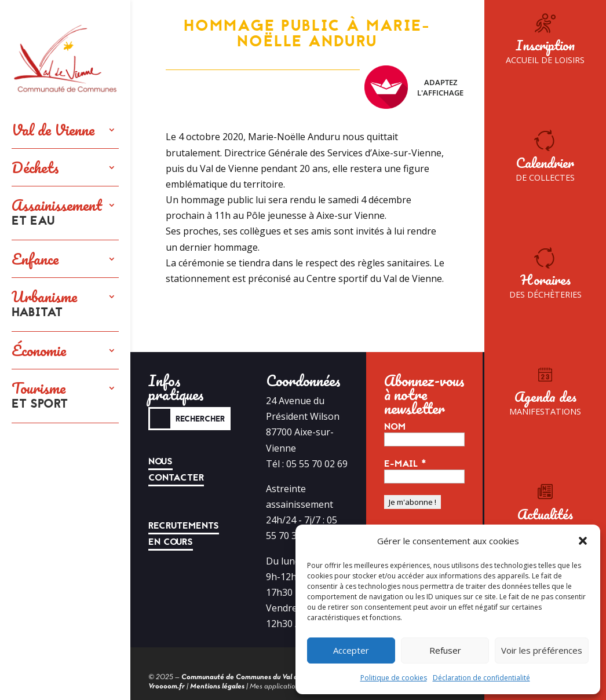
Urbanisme (44, 305)
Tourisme (40, 396)
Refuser (445, 650)
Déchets (35, 167)
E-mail (405, 464)
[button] (583, 541)
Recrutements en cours (184, 534)
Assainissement (57, 213)
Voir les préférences (542, 650)
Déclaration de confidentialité (481, 678)
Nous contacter (176, 470)
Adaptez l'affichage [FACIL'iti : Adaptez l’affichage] (414, 87)
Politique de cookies (394, 678)
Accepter (351, 650)
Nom (395, 427)
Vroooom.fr (167, 687)
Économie (39, 350)
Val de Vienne (53, 130)
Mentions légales (217, 687)
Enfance (35, 259)
